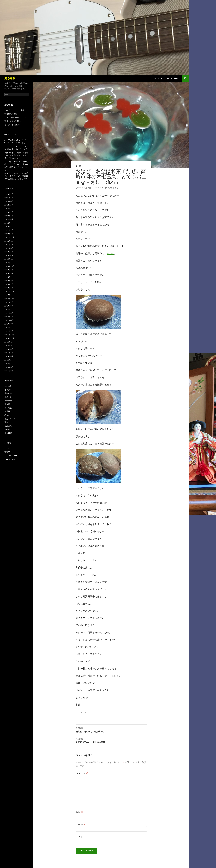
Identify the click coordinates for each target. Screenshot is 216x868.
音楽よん (8, 426)
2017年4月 (9, 320)
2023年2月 (9, 212)
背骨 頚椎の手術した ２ (15, 117)
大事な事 (8, 393)
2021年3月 (9, 248)
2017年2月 (9, 327)
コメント (82, 773)
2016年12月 (9, 335)
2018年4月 (9, 277)
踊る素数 (10, 78)
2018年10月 (9, 266)
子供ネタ (8, 397)
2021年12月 (9, 237)
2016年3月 (9, 367)
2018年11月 (9, 263)
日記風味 (8, 400)
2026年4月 (9, 194)
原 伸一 (19, 149)
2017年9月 (9, 302)
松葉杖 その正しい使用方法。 (111, 729)
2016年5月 (9, 360)
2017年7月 (9, 309)
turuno (99, 188)
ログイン (8, 448)
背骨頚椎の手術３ (12, 114)
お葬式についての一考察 (14, 110)
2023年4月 (9, 208)
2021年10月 (9, 245)
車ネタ (7, 422)
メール (81, 824)
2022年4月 (9, 223)
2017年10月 (9, 299)
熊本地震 (8, 408)
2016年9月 (9, 346)
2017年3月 (9, 324)
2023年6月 (9, 201)
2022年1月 (9, 234)
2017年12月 (9, 291)
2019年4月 (9, 255)
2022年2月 (9, 230)
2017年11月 (9, 295)
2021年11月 (9, 241)
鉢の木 (110, 253)
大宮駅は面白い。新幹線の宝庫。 (111, 740)
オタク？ (8, 390)
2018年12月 (9, 259)
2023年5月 (9, 205)
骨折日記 (8, 433)
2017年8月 (9, 306)
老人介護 (8, 415)
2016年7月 (9, 353)
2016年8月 (9, 349)
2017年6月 (9, 313)
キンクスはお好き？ (13, 125)
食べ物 (78, 166)
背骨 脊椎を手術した (13, 121)
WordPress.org (10, 459)
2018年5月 (9, 273)
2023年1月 (9, 216)
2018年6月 (9, 270)
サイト (79, 837)
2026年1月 (9, 198)
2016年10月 (9, 342)
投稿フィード (10, 452)
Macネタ (8, 386)
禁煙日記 (8, 411)
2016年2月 (9, 371)
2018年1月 (9, 288)
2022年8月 (9, 219)
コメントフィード (12, 455)
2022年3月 (9, 227)
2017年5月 (9, 317)
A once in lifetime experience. (167, 78)
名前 (79, 812)
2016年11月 (9, 338)
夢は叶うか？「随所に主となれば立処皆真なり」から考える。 (16, 155)
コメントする (113, 188)
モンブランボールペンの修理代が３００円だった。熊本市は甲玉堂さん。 (16, 164)
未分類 (7, 404)
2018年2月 (9, 284)
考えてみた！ (10, 419)
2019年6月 (9, 252)
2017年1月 (9, 331)
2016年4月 (9, 364)
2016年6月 (9, 356)
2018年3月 (9, 281)
